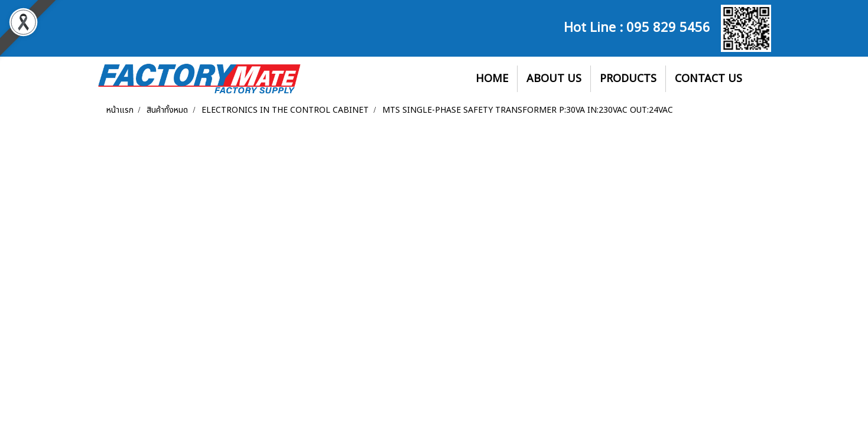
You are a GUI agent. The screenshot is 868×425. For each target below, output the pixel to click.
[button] (762, 79)
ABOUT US (554, 79)
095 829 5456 (668, 26)
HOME (492, 79)
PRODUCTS (628, 79)
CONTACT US (708, 79)
